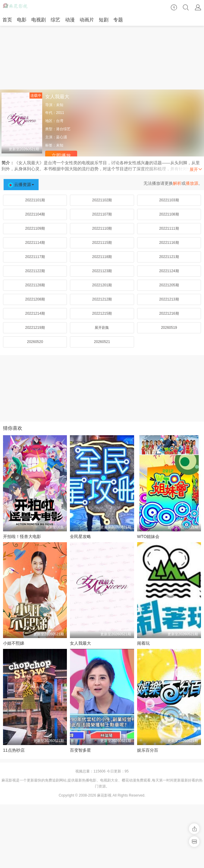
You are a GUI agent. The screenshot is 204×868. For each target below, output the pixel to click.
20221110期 (102, 228)
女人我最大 (80, 643)
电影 (22, 20)
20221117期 (35, 257)
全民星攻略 (80, 536)
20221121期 (169, 257)
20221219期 (35, 328)
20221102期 (102, 200)
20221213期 (169, 299)
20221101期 (35, 200)
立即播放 (61, 156)
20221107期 (102, 214)
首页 (7, 20)
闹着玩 (143, 643)
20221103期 (169, 200)
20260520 (35, 342)
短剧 (104, 20)
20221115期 (102, 243)
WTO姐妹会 (148, 536)
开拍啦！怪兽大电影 (22, 536)
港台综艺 (63, 129)
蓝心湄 (61, 137)
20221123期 (102, 271)
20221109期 (35, 228)
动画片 (87, 20)
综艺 (55, 20)
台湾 (60, 121)
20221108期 (169, 214)
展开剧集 (102, 328)
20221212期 (102, 299)
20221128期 (35, 285)
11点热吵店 (14, 750)
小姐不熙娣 (14, 643)
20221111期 (169, 228)
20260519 (169, 328)
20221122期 (35, 271)
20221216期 (169, 313)
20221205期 (169, 285)
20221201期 (102, 285)
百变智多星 (80, 750)
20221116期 (169, 243)
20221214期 (35, 313)
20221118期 (102, 257)
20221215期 (102, 313)
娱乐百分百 (148, 750)
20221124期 (169, 271)
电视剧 (39, 20)
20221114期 (35, 243)
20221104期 (35, 214)
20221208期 (35, 299)
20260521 (102, 342)
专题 (118, 20)
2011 (60, 113)
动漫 (70, 20)
